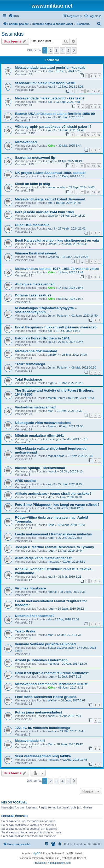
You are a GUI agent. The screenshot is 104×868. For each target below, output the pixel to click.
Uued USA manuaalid (32, 225)
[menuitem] (14, 16)
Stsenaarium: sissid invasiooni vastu (45, 83)
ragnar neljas (56, 456)
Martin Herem (57, 398)
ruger (51, 161)
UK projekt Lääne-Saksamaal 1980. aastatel (50, 173)
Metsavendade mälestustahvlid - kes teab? (50, 98)
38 (88, 91)
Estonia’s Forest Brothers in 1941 (42, 338)
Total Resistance (28, 379)
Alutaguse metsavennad (35, 284)
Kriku (51, 146)
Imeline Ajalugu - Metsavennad (40, 468)
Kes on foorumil (14, 802)
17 (88, 166)
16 (82, 166)
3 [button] (57, 50)
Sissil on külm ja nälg (32, 184)
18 (93, 166)
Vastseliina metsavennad (35, 407)
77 (93, 135)
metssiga (54, 439)
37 (82, 91)
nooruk (52, 471)
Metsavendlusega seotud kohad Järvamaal (50, 199)
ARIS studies (25, 481)
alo (50, 619)
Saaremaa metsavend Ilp (35, 158)
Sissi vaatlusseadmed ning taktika (43, 756)
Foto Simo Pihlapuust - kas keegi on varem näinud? (57, 505)
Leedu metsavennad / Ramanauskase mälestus (53, 534)
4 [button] (62, 50)
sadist (52, 716)
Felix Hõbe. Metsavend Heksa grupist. (46, 697)
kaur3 (51, 87)
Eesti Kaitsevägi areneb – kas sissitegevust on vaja (57, 240)
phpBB (36, 853)
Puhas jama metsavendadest (38, 712)
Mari (51, 411)
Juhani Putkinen (58, 316)
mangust (53, 664)
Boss (51, 525)
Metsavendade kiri (30, 741)
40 (99, 91)
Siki (50, 102)
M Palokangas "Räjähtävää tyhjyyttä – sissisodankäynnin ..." (46, 310)
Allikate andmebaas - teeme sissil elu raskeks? (53, 494)
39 (93, 91)
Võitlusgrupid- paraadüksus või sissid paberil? (53, 127)
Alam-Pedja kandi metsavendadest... (45, 558)
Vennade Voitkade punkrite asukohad (45, 644)
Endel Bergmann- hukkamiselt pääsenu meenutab (56, 327)
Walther (53, 700)
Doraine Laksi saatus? (33, 295)
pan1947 (53, 355)
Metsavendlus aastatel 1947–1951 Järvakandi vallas (57, 269)
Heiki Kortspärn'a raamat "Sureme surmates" (52, 673)
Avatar (52, 426)
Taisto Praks (25, 631)
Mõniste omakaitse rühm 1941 (39, 436)
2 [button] (51, 50)
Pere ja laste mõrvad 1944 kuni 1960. (45, 212)
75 (82, 135)
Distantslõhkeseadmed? (35, 616)
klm (50, 497)
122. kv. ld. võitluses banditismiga (43, 728)
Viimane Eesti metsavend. (36, 253)
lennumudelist (57, 187)
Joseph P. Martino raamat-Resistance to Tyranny (54, 547)
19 (99, 166)
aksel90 (53, 216)
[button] (74, 50)
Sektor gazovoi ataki (61, 648)
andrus (52, 731)
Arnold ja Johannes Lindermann (41, 660)
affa (50, 203)
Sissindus (13, 34)
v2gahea (53, 257)
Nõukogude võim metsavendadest (43, 423)
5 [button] (68, 50)
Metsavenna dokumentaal (36, 351)
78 (99, 135)
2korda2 (53, 244)
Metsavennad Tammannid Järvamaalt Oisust (51, 684)
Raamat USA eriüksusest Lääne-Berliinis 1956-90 (55, 114)
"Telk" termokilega (30, 364)
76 (88, 135)
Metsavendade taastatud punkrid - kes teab (50, 68)
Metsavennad (26, 142)
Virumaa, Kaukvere (30, 588)
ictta (50, 71)
